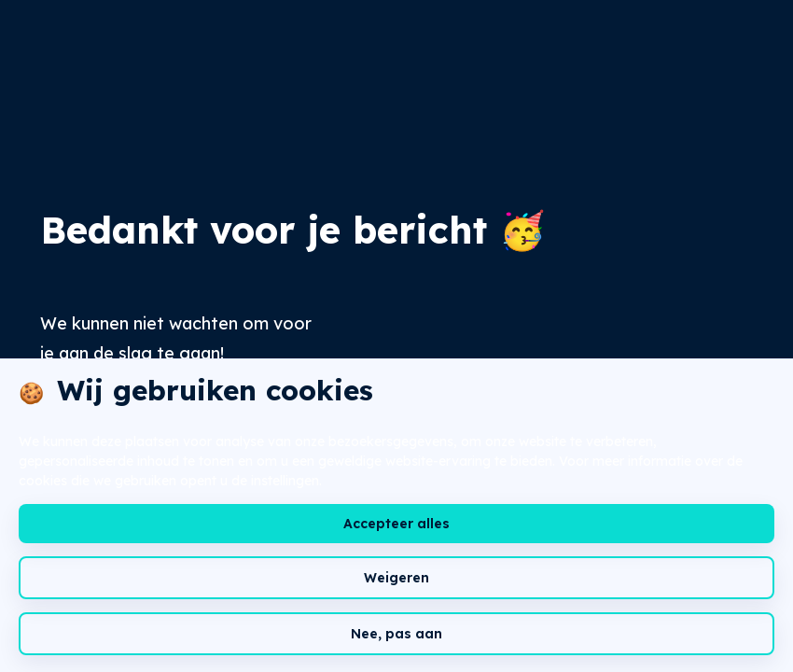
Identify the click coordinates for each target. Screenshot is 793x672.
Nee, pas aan (396, 634)
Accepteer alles (396, 524)
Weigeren (396, 578)
